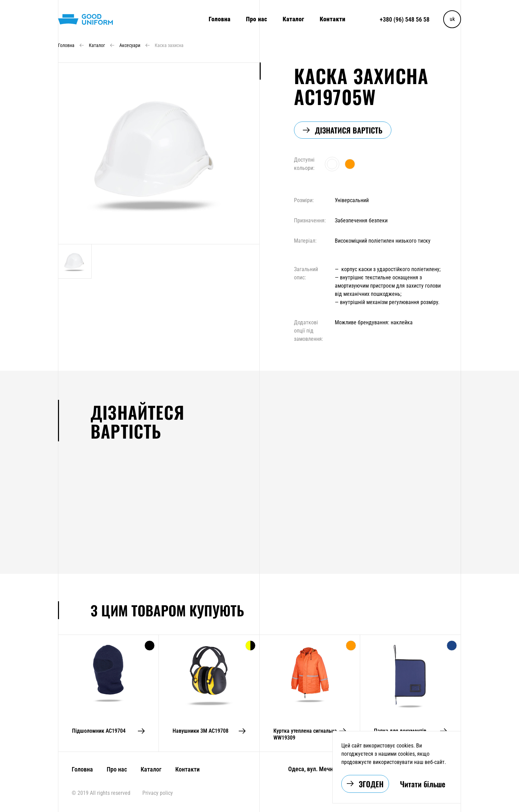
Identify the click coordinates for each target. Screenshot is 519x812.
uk (452, 19)
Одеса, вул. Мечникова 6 (321, 769)
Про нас (257, 19)
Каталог (293, 19)
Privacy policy (158, 793)
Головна (220, 19)
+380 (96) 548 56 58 (405, 19)
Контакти (333, 19)
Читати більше (423, 784)
